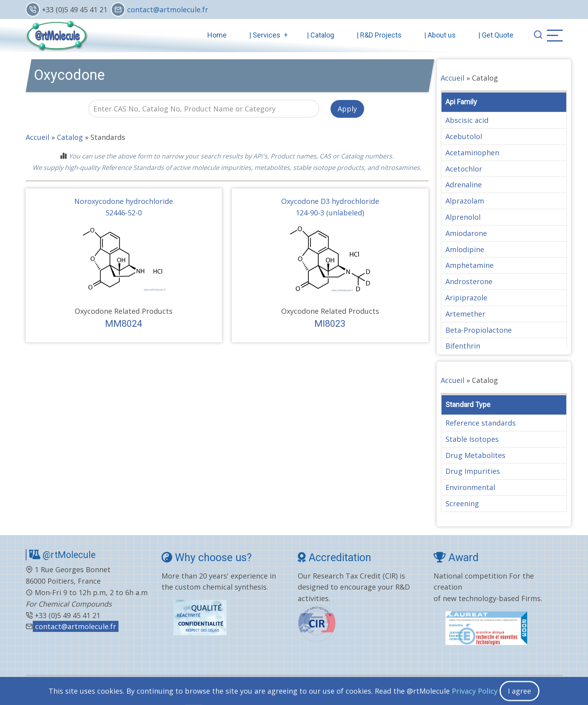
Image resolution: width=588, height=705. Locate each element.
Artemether (465, 314)
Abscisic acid (467, 120)
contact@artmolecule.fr (168, 9)
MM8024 (124, 324)
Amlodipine (465, 249)
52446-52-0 (124, 213)
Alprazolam (465, 201)
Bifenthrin (463, 346)
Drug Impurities (473, 471)
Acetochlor (464, 169)
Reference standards (481, 423)
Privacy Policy (351, 690)
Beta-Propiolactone (479, 330)
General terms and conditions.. (245, 690)
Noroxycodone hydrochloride (124, 201)
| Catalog (320, 35)
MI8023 (330, 324)
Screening (462, 503)
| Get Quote (496, 35)
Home (217, 35)
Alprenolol (463, 217)
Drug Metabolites (475, 455)
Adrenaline (464, 185)
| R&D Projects (379, 35)
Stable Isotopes (472, 439)
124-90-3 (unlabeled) (330, 213)
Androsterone (469, 281)
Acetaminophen (472, 153)
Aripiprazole (466, 298)
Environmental (470, 487)
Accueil (38, 137)
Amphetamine (470, 265)
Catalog (70, 137)
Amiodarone (466, 233)
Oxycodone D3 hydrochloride (330, 201)
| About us (440, 35)
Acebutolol (464, 136)
